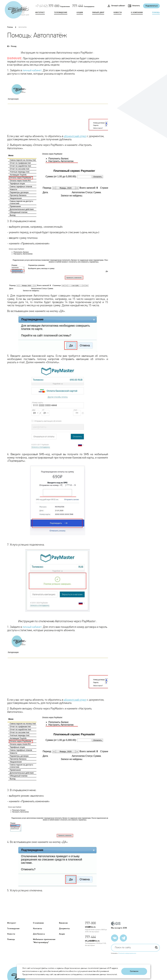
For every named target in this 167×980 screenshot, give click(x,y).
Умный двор (98, 12)
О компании (137, 12)
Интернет (40, 12)
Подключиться (152, 6)
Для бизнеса (39, 934)
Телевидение (61, 12)
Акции (80, 12)
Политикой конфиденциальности (127, 953)
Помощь (156, 12)
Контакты (37, 929)
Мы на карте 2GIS (135, 925)
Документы (64, 929)
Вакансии (63, 923)
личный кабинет (32, 71)
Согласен (134, 971)
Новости (118, 12)
